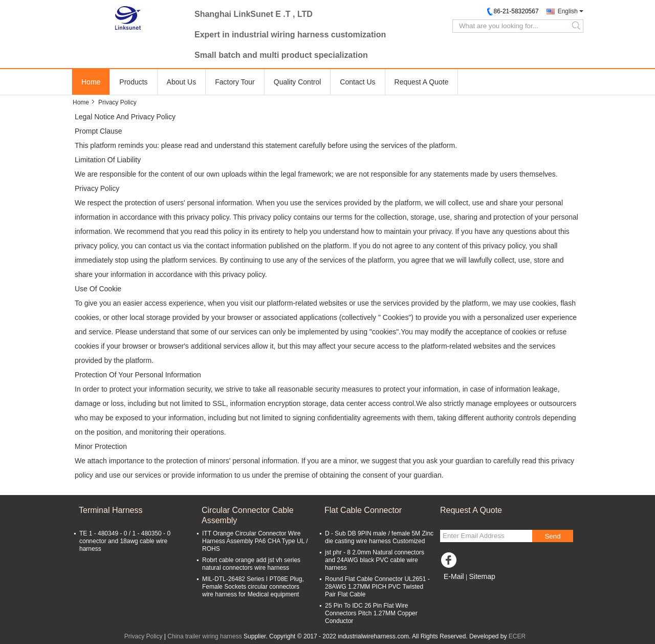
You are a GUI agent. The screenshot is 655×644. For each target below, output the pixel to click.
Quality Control (298, 82)
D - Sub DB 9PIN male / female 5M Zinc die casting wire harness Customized (379, 537)
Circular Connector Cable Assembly (248, 515)
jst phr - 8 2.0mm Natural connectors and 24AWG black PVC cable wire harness (375, 560)
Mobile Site (458, 589)
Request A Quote (422, 82)
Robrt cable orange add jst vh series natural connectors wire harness (251, 564)
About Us (182, 82)
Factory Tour (235, 82)
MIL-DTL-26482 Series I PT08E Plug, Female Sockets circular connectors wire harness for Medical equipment (253, 587)
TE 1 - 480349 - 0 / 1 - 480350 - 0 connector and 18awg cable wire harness (125, 541)
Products (133, 82)
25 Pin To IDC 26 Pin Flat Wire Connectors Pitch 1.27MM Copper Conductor (371, 613)
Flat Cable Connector (363, 510)
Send (552, 536)
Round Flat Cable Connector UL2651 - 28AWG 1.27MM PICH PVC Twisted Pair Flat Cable (377, 587)
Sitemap (482, 576)
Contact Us (357, 82)
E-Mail (454, 576)
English (568, 11)
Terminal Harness (111, 510)
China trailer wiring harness (204, 636)
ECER (517, 636)
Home (91, 82)
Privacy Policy (144, 636)
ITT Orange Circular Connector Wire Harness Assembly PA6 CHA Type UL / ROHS (255, 541)
